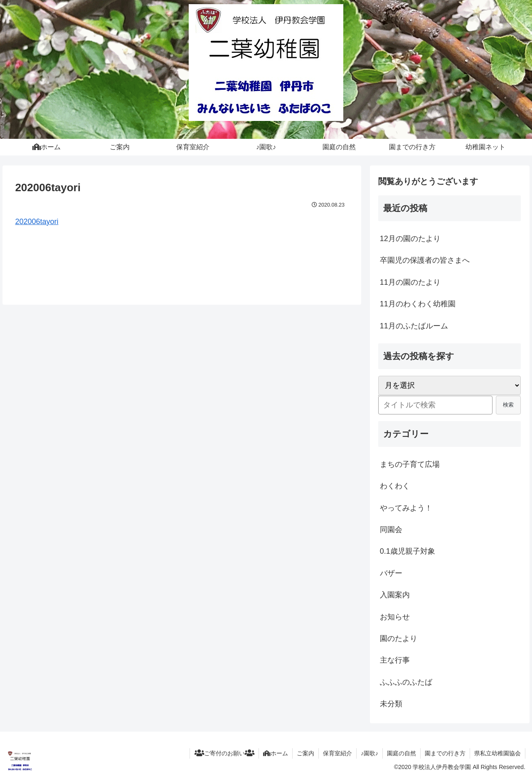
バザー (391, 573)
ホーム (276, 753)
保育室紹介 (337, 753)
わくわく (395, 486)
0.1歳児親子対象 (408, 551)
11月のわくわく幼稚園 (418, 304)
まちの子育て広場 (410, 464)
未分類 (391, 704)
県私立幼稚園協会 (498, 753)
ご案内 (305, 753)
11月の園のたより (410, 282)
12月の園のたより (410, 239)
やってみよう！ (406, 508)
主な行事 (395, 660)
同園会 (391, 530)
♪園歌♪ (369, 753)
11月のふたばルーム (414, 326)
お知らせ (395, 617)
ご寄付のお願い (224, 753)
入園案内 (395, 595)
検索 (508, 405)
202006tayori (37, 222)
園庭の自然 (401, 753)
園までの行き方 (445, 753)
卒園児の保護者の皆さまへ (425, 260)
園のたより (399, 638)
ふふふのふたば (406, 682)
